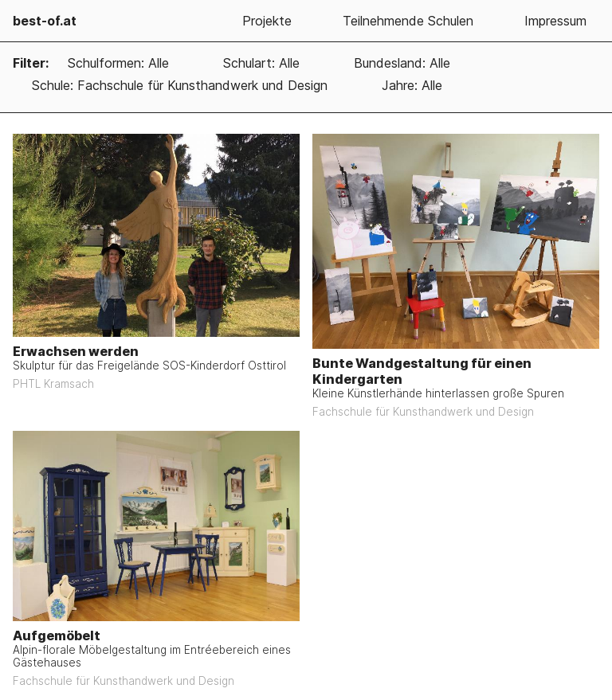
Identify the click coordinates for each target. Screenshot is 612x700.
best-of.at (45, 21)
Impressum (555, 21)
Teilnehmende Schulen (408, 21)
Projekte (267, 21)
